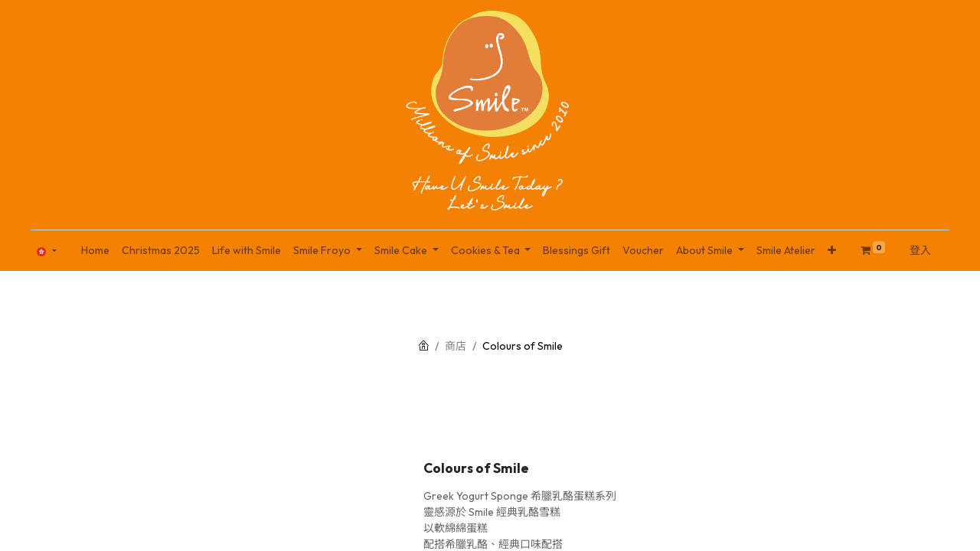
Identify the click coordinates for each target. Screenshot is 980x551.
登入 (920, 250)
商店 (456, 346)
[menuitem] (95, 251)
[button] (832, 251)
